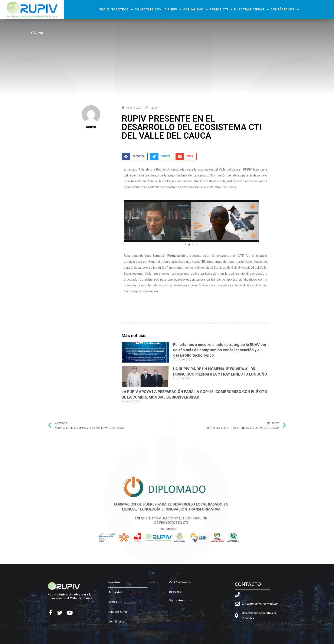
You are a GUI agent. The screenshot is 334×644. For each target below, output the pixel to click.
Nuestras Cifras (251, 9)
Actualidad (196, 9)
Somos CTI (221, 9)
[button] (135, 157)
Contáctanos (285, 9)
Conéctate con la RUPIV (158, 9)
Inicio (104, 9)
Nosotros (122, 9)
